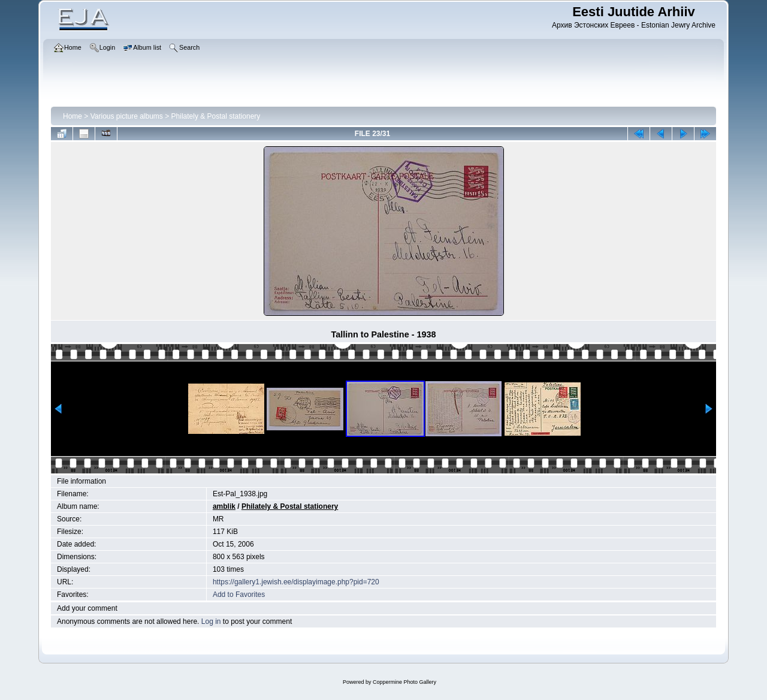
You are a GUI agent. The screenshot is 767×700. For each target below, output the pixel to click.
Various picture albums (127, 116)
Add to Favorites (239, 595)
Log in (211, 621)
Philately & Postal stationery (216, 116)
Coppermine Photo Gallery (404, 682)
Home (73, 116)
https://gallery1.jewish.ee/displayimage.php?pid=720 (296, 582)
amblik (224, 506)
